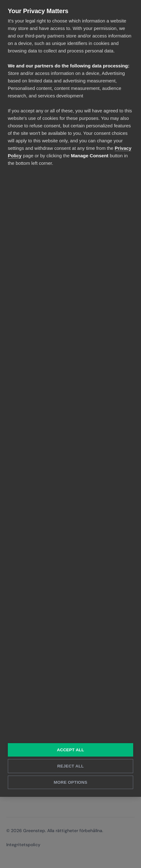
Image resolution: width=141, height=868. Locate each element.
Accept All (70, 750)
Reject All (70, 766)
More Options (70, 782)
